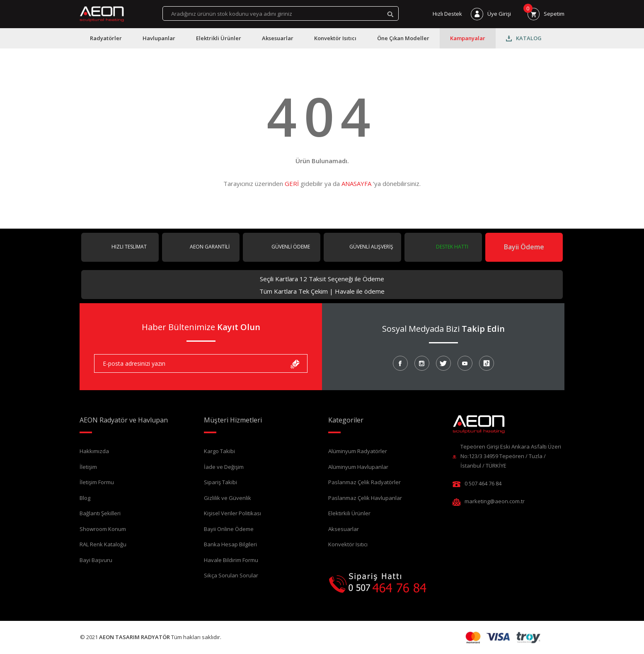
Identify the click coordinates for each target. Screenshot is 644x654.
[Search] (281, 13)
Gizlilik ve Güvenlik (228, 498)
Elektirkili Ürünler (349, 513)
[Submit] (295, 363)
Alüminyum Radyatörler (358, 451)
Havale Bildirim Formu (231, 560)
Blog (85, 498)
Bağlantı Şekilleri (100, 513)
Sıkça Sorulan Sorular (231, 575)
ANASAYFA (356, 183)
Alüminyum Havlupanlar (358, 467)
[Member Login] (491, 14)
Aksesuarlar (344, 529)
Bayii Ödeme (524, 247)
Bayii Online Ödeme (229, 529)
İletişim (88, 467)
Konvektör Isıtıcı (348, 544)
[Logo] (102, 14)
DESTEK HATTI (452, 247)
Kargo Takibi (219, 451)
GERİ (292, 183)
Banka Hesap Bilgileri (230, 544)
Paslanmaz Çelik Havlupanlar (365, 498)
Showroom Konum (103, 529)
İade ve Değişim (224, 467)
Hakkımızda (94, 451)
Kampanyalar (468, 38)
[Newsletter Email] (201, 363)
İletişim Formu (97, 482)
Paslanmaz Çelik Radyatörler (364, 482)
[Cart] (546, 14)
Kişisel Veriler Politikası (232, 513)
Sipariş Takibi (220, 482)
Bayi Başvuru (96, 560)
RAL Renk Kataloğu (103, 544)
